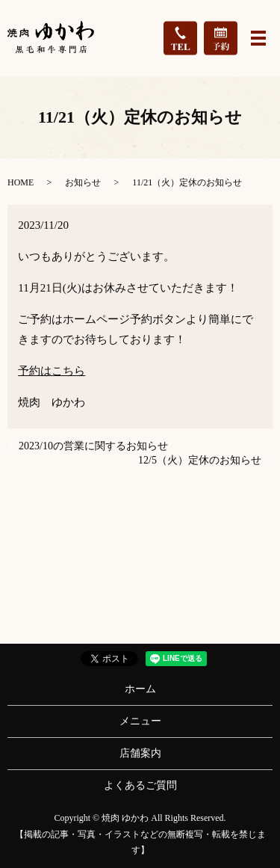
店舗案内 (140, 753)
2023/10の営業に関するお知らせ (93, 446)
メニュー (140, 721)
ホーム (140, 689)
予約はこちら (52, 371)
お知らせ (83, 182)
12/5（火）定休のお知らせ (200, 460)
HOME (21, 182)
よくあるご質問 (140, 785)
